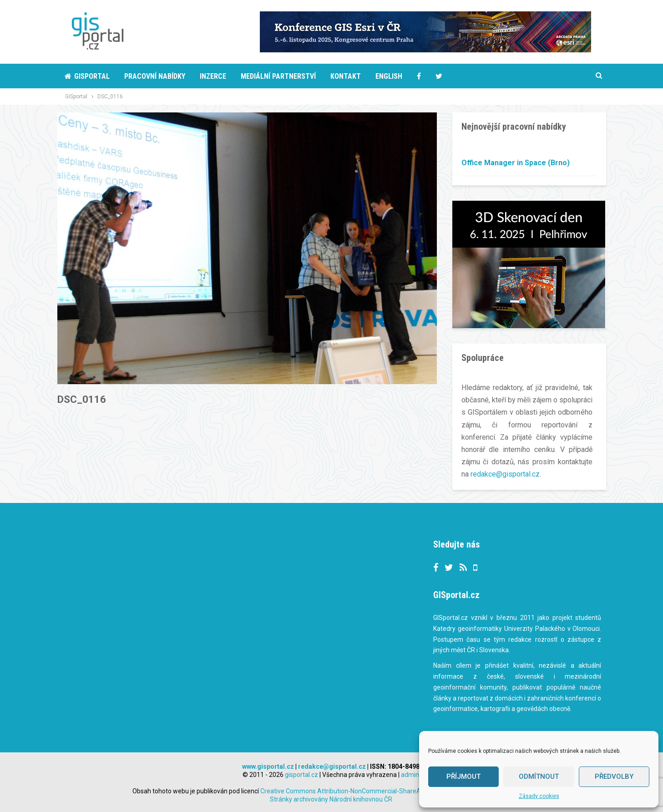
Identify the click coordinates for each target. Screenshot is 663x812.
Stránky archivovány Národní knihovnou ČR (331, 799)
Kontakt (346, 76)
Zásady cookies (539, 796)
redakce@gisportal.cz (505, 474)
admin (410, 774)
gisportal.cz (301, 774)
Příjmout (463, 776)
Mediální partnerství (278, 76)
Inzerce (213, 76)
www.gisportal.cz (268, 766)
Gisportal (87, 76)
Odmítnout (539, 776)
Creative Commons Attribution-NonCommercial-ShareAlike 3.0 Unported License (395, 791)
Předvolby (614, 776)
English (389, 76)
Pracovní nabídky (155, 76)
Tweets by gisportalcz (281, 545)
